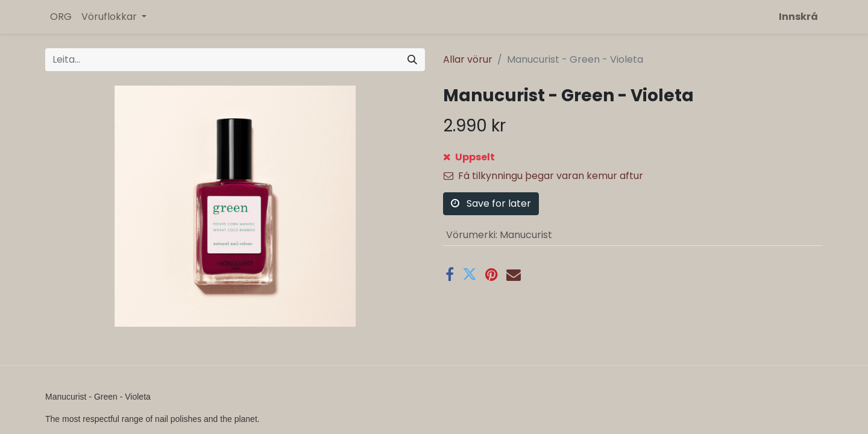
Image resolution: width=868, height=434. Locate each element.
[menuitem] (61, 17)
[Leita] (412, 60)
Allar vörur (468, 59)
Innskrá (798, 17)
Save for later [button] (491, 203)
